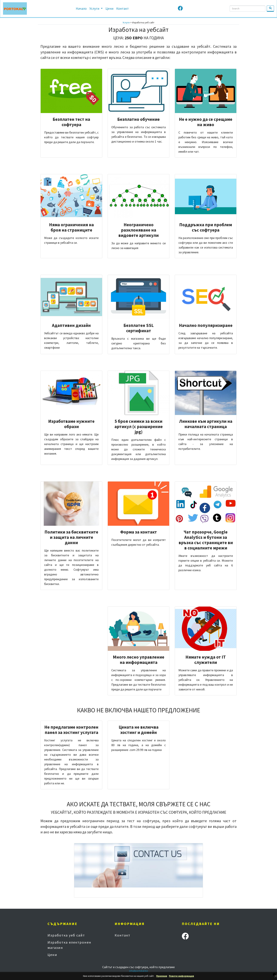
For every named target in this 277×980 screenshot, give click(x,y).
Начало (81, 8)
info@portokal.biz (139, 971)
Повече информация (181, 976)
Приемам (162, 976)
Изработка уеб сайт (66, 935)
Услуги (95, 8)
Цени (109, 8)
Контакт (123, 8)
